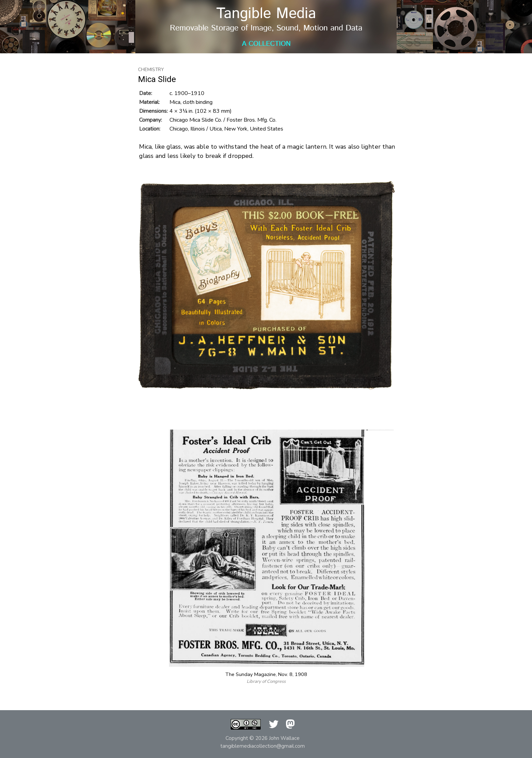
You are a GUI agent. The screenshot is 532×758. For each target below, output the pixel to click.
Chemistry (151, 70)
